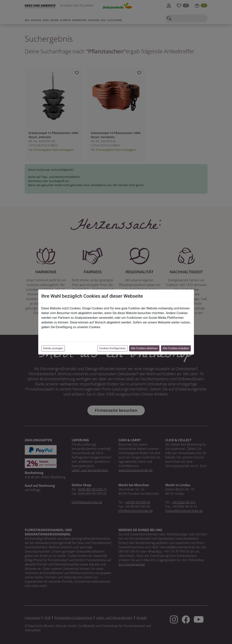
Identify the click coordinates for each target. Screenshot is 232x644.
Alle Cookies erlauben (176, 348)
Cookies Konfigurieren (112, 348)
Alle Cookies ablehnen (144, 348)
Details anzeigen (53, 348)
